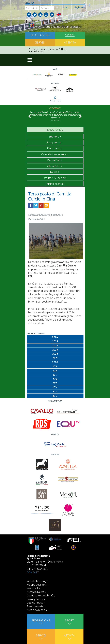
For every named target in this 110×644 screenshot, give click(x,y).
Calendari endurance (54, 154)
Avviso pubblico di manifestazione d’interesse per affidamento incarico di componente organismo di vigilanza (55, 115)
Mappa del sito (36, 584)
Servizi (40, 42)
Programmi (54, 142)
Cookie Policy (35, 602)
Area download (36, 610)
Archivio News (35, 592)
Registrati (79, 7)
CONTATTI (33, 572)
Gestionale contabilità (40, 595)
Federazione (40, 35)
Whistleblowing (36, 581)
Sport (70, 35)
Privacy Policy (35, 599)
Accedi (65, 7)
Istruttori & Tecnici (54, 178)
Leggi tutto (55, 120)
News (54, 172)
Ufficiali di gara (54, 184)
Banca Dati (54, 160)
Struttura (54, 136)
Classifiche (54, 166)
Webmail (32, 588)
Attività (70, 42)
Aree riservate (35, 606)
